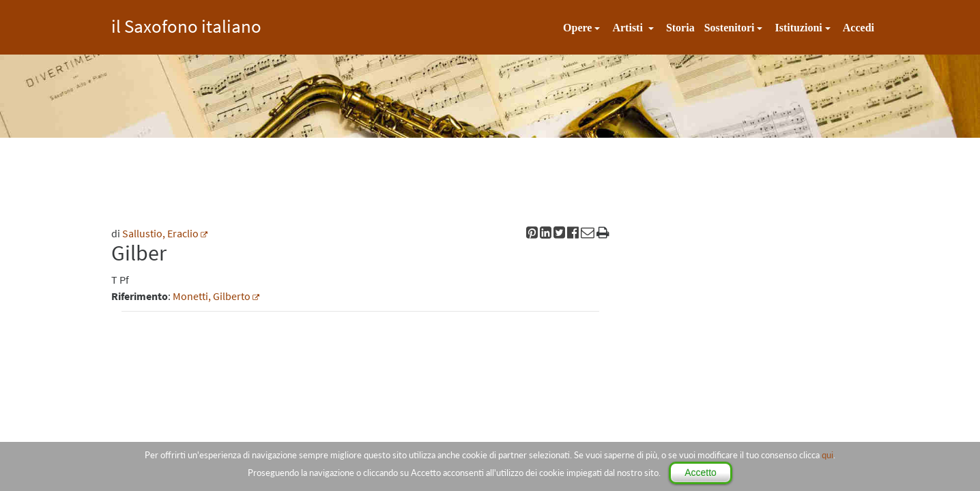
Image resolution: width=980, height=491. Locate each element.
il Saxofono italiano (186, 24)
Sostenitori (730, 28)
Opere (577, 28)
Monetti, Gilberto (212, 296)
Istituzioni (798, 28)
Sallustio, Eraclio (160, 233)
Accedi (859, 28)
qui (827, 455)
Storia (680, 28)
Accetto (701, 473)
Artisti (629, 28)
